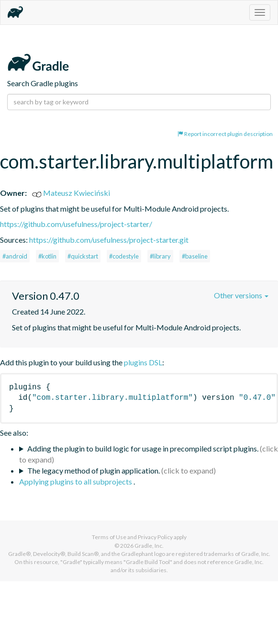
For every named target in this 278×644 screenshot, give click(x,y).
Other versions (241, 295)
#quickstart (83, 256)
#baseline (195, 256)
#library (160, 256)
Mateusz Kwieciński (71, 193)
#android (15, 256)
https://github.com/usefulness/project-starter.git (109, 240)
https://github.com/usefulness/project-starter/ (76, 224)
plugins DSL (143, 362)
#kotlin (47, 256)
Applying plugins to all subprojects (76, 481)
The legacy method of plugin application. (94, 470)
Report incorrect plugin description (225, 134)
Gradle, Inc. (149, 546)
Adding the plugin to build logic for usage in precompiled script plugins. (143, 448)
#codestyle (124, 256)
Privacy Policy (155, 537)
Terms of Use (109, 537)
